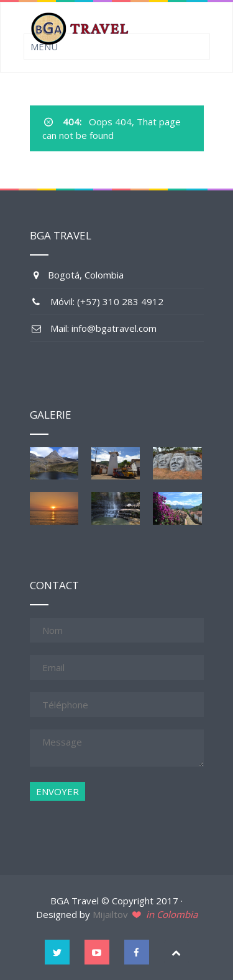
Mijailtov (110, 914)
